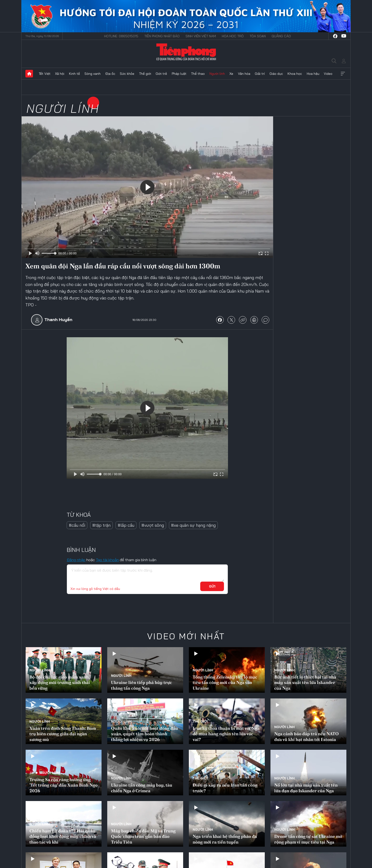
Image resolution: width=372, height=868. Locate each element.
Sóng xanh (93, 74)
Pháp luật (179, 74)
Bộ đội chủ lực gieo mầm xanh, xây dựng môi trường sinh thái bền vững (60, 683)
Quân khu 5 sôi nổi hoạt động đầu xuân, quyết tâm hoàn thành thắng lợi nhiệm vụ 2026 (144, 734)
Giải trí (260, 74)
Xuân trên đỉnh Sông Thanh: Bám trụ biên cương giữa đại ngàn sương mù (63, 734)
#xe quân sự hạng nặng (193, 525)
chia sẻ (220, 320)
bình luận (265, 320)
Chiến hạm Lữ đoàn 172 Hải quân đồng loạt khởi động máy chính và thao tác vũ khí (63, 836)
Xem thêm (343, 74)
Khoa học (295, 74)
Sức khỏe (127, 74)
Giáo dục (276, 74)
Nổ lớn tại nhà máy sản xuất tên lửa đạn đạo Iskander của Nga (306, 788)
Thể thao (198, 74)
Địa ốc (110, 74)
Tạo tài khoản (107, 560)
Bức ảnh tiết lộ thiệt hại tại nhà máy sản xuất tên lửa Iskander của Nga (305, 683)
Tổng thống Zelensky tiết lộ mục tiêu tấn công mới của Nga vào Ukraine (225, 683)
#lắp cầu (126, 525)
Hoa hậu (313, 74)
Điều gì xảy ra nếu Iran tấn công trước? (225, 788)
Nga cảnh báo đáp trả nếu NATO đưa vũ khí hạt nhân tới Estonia (307, 736)
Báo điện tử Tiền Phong (186, 52)
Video (328, 74)
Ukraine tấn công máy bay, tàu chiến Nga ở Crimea (142, 788)
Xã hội (60, 74)
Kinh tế (74, 74)
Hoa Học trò (233, 36)
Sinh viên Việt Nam (201, 36)
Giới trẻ (161, 74)
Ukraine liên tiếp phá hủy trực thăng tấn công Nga (142, 685)
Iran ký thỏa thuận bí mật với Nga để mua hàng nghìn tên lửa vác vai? (226, 734)
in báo (254, 320)
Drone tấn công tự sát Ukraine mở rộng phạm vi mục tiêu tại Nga (308, 839)
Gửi (212, 586)
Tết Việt (45, 74)
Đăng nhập (76, 560)
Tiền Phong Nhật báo (162, 36)
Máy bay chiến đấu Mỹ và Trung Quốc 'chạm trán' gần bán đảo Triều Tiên (143, 836)
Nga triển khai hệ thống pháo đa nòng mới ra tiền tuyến (225, 839)
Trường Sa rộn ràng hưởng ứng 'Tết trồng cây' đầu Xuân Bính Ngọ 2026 (63, 785)
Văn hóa (244, 74)
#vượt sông (153, 525)
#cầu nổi (77, 525)
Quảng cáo (281, 36)
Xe (231, 74)
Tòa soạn (258, 36)
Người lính (217, 74)
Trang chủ (29, 74)
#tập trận (101, 525)
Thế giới (145, 74)
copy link (243, 320)
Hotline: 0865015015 (121, 36)
